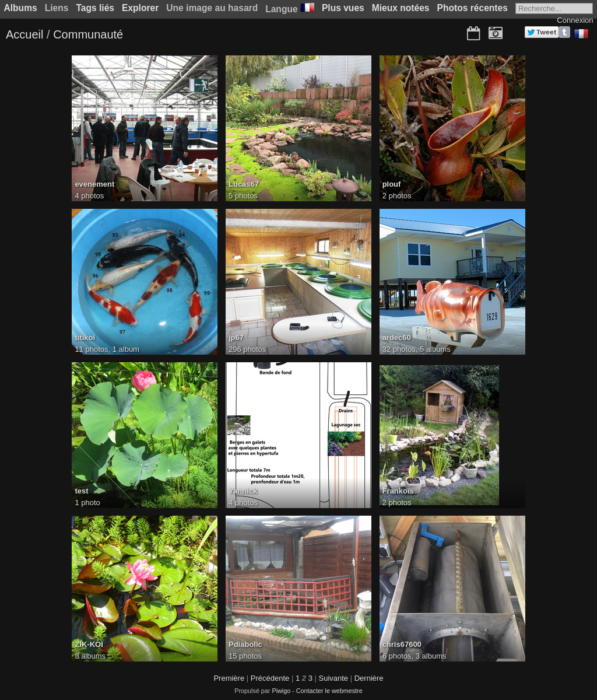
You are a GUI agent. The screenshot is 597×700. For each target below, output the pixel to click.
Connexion (575, 20)
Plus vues (343, 8)
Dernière (369, 678)
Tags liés (95, 8)
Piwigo (281, 691)
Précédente (270, 678)
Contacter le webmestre (329, 691)
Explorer (140, 8)
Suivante (334, 678)
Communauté (88, 34)
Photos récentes (473, 8)
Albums (21, 8)
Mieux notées (401, 8)
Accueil (24, 34)
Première (229, 678)
